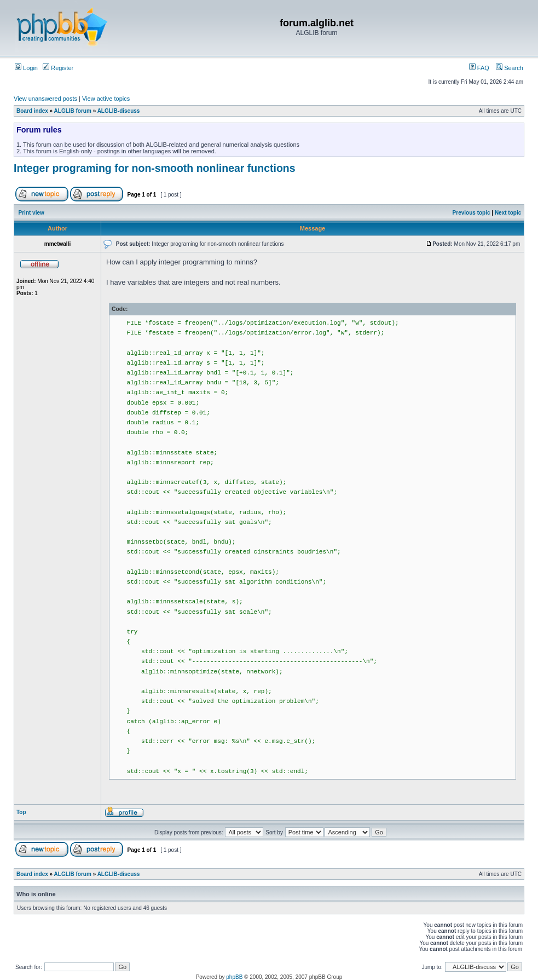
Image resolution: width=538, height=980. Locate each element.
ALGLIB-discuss (119, 111)
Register (58, 68)
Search (510, 68)
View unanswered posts (45, 99)
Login (26, 68)
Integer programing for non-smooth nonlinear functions (155, 168)
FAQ (479, 68)
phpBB (234, 977)
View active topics (106, 99)
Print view (31, 213)
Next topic (508, 213)
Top (21, 812)
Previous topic (472, 213)
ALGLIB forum (73, 111)
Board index (32, 111)
